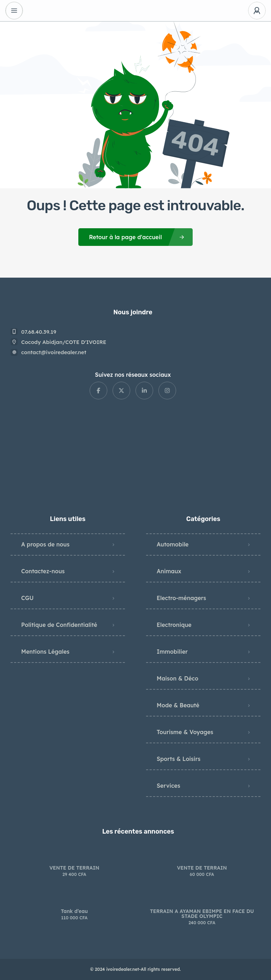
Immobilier (172, 652)
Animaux (169, 571)
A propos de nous (45, 544)
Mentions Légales (45, 652)
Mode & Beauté (178, 705)
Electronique (174, 625)
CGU (27, 598)
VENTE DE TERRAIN (74, 868)
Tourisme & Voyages (185, 732)
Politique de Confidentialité (59, 625)
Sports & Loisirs (179, 759)
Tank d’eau (74, 911)
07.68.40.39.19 (39, 332)
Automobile (173, 544)
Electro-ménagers (181, 598)
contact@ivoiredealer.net (54, 352)
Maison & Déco (177, 678)
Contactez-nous (43, 571)
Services (168, 786)
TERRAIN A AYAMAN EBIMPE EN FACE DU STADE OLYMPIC (202, 914)
